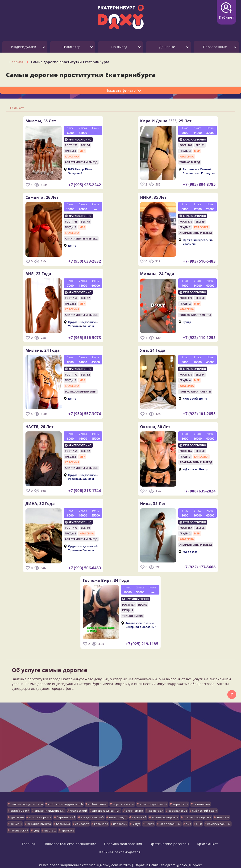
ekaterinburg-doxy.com (99, 858)
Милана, (157, 272)
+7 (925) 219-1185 (142, 638)
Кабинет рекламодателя (120, 845)
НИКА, (153, 196)
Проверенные (215, 47)
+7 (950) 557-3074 (85, 411)
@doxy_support (189, 858)
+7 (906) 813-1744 (85, 487)
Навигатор (72, 47)
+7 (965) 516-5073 (85, 336)
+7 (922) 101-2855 (199, 411)
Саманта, (42, 196)
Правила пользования (123, 837)
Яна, (153, 347)
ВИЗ (71, 169)
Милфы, (41, 121)
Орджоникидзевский (197, 239)
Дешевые (167, 47)
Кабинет (226, 11)
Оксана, (155, 423)
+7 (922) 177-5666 (199, 562)
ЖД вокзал (190, 465)
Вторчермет (191, 173)
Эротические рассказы (170, 837)
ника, (153, 499)
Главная (29, 837)
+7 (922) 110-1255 (199, 336)
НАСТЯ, (39, 423)
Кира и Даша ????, (166, 121)
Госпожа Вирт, (106, 575)
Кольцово (208, 173)
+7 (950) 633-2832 (85, 260)
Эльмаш (88, 324)
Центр (79, 169)
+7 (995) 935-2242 (85, 185)
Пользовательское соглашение (70, 837)
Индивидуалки (24, 47)
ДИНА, (40, 499)
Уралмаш (189, 243)
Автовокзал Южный (197, 169)
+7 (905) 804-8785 (199, 184)
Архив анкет (207, 837)
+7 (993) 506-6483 (85, 563)
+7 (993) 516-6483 (199, 260)
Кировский (190, 395)
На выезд (119, 47)
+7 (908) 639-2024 (199, 487)
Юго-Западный (80, 171)
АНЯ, (38, 272)
